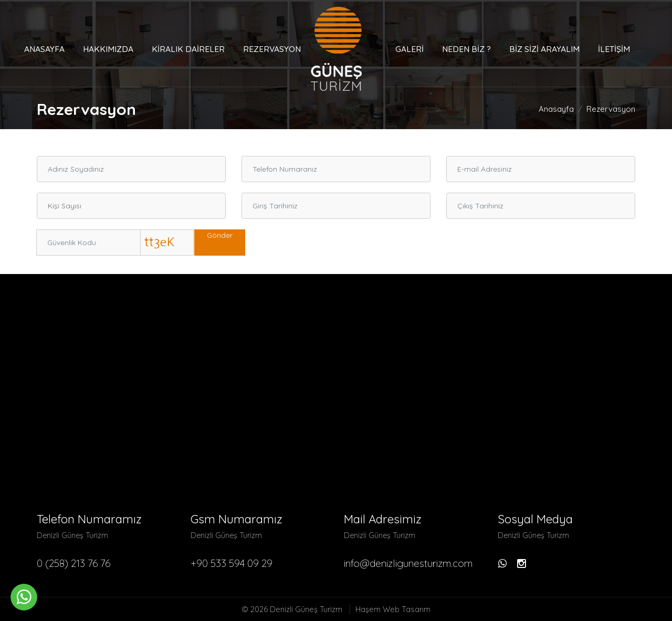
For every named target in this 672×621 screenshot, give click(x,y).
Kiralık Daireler (188, 49)
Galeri (409, 49)
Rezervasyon (272, 49)
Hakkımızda (108, 49)
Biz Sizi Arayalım (544, 49)
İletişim (614, 49)
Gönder (220, 235)
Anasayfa (44, 49)
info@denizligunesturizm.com (408, 563)
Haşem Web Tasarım (393, 609)
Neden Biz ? (466, 49)
